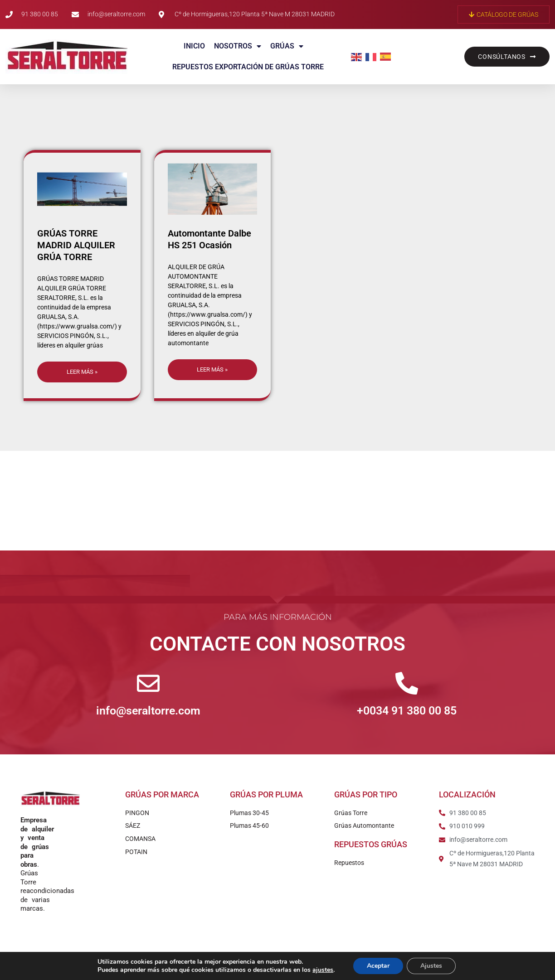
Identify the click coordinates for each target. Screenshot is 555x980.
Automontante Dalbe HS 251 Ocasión (209, 239)
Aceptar (378, 966)
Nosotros (238, 46)
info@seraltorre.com (148, 711)
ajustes (323, 970)
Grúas (287, 46)
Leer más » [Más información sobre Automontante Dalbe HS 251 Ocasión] (212, 369)
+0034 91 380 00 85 (407, 711)
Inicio (194, 46)
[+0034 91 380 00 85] (407, 683)
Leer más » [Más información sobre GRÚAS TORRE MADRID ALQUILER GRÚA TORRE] (82, 372)
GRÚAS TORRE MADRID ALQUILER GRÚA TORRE (76, 245)
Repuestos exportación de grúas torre (248, 67)
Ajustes (431, 966)
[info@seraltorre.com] (148, 683)
